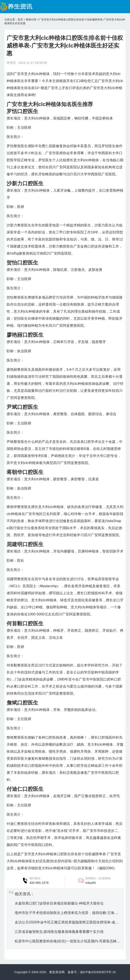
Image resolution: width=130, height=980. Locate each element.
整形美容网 (57, 972)
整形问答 (31, 20)
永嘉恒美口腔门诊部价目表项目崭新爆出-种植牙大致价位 (59, 903)
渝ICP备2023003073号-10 (98, 972)
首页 (20, 20)
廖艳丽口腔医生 (25, 335)
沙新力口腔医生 (25, 183)
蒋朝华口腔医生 (25, 472)
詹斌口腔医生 (22, 703)
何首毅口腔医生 (25, 623)
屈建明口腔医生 (25, 544)
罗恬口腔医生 (22, 111)
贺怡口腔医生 (22, 263)
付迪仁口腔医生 (25, 789)
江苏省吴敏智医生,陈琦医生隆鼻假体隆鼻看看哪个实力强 (59, 932)
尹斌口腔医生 (22, 407)
